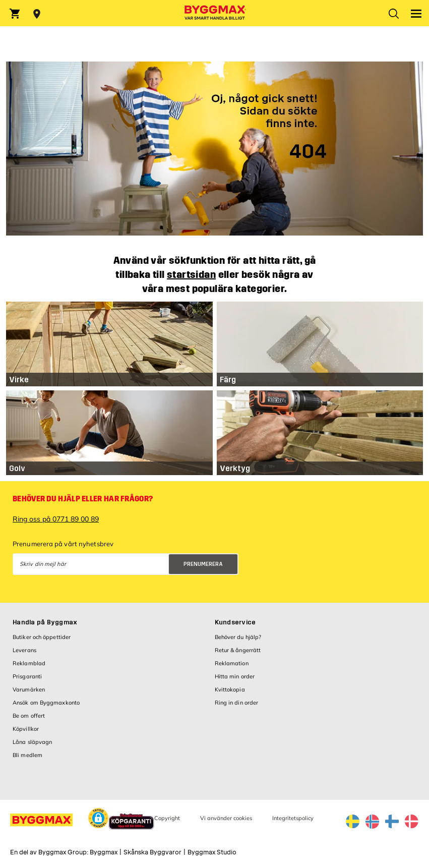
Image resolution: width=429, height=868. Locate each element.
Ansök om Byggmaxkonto (46, 703)
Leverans (24, 650)
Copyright (167, 818)
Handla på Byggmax (45, 622)
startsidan (191, 274)
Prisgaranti (27, 676)
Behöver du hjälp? (238, 637)
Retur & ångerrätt (238, 650)
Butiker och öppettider (42, 637)
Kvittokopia (230, 689)
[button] (98, 820)
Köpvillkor (26, 729)
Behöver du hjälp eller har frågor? (83, 499)
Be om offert (29, 716)
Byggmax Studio (212, 852)
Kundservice (235, 622)
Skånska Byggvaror (152, 852)
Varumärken (29, 689)
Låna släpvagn (32, 742)
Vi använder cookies (226, 818)
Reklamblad (29, 663)
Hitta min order (235, 676)
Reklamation (232, 663)
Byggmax (104, 852)
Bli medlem (27, 755)
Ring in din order (237, 703)
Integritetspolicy (293, 818)
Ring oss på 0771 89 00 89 (56, 519)
